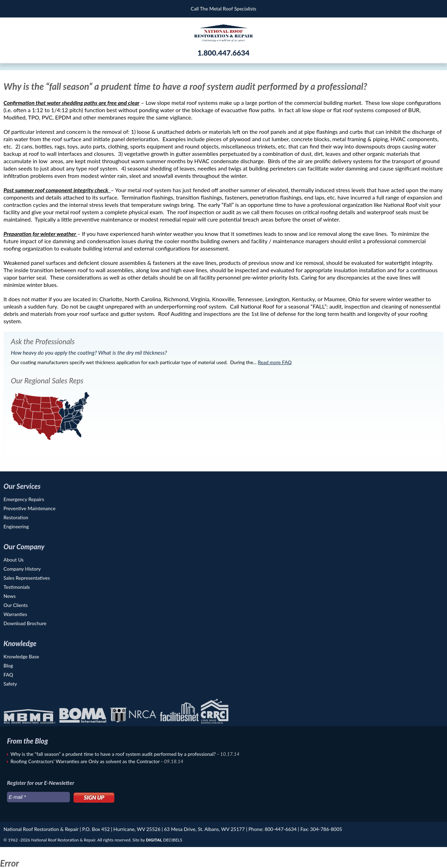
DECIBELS (164, 840)
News (10, 596)
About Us (14, 560)
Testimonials (17, 587)
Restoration (16, 517)
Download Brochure (25, 623)
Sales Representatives (27, 578)
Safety (10, 684)
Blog (8, 666)
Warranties (15, 614)
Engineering (16, 526)
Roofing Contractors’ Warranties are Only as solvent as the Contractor (86, 761)
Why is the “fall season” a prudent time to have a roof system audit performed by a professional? (114, 754)
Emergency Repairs (24, 499)
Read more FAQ (275, 362)
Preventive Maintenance (30, 508)
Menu (10, 9)
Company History (22, 569)
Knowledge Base (21, 656)
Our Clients (16, 605)
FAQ (8, 675)
